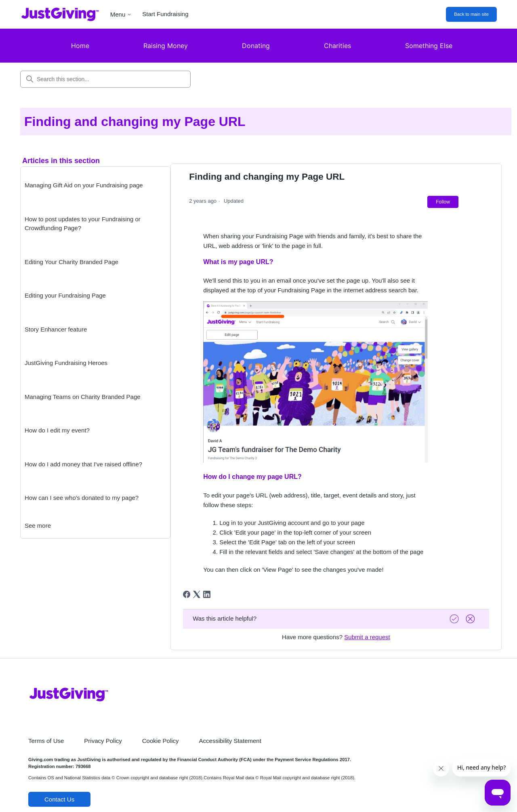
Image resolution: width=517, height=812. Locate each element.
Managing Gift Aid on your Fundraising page (84, 185)
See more (38, 526)
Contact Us (59, 799)
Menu (121, 14)
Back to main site (471, 14)
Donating (256, 46)
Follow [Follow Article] (443, 202)
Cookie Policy (161, 741)
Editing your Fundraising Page (65, 295)
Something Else (429, 46)
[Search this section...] (105, 79)
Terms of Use (46, 741)
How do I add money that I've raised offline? (83, 464)
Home (80, 46)
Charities (337, 46)
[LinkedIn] (207, 594)
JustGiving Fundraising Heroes (66, 363)
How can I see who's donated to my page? (82, 498)
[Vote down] (471, 619)
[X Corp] (197, 594)
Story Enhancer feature (56, 329)
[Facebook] (187, 594)
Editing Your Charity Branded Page (71, 262)
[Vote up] (455, 619)
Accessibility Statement (230, 741)
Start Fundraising (165, 14)
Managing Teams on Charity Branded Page (83, 397)
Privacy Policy (103, 741)
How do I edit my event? (57, 430)
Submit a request (367, 637)
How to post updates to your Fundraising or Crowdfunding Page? (83, 224)
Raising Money (166, 46)
